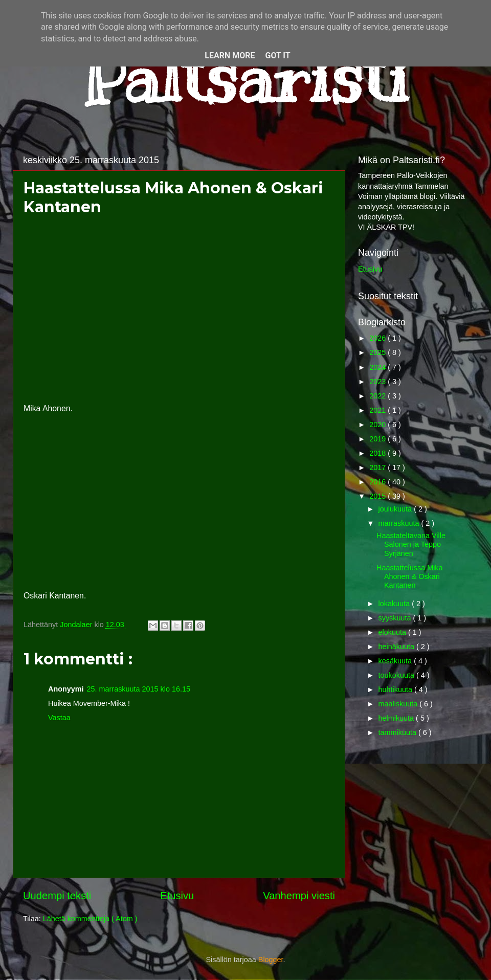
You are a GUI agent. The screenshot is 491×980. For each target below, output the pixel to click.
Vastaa (59, 718)
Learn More (230, 55)
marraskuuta (400, 523)
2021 (378, 410)
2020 (378, 425)
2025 (378, 352)
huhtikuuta (396, 689)
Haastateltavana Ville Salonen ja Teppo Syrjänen (411, 544)
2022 (378, 396)
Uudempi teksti (57, 896)
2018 (378, 453)
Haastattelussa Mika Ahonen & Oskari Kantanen (410, 577)
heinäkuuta (397, 647)
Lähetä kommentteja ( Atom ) (90, 919)
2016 (378, 482)
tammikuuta (398, 732)
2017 (378, 467)
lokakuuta (395, 604)
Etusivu (177, 896)
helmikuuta (397, 718)
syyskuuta (396, 618)
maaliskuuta (399, 704)
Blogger (271, 960)
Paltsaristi (245, 77)
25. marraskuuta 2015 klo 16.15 (139, 689)
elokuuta (393, 632)
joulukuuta (396, 509)
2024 (378, 367)
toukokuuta (397, 675)
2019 (378, 439)
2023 (378, 382)
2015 (378, 496)
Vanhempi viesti (299, 896)
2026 (378, 338)
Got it (277, 55)
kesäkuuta (396, 661)
